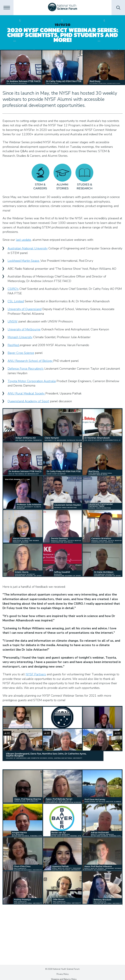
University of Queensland (25, 309)
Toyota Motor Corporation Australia (32, 381)
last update (23, 240)
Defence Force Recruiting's (26, 369)
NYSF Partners (36, 674)
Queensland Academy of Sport (28, 401)
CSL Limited (16, 301)
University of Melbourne (24, 329)
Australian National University (28, 248)
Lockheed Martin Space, (24, 261)
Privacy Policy (63, 974)
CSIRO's (13, 289)
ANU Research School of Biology (30, 361)
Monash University (20, 337)
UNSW (13, 321)
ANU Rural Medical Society (26, 393)
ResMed (14, 345)
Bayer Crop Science (21, 353)
